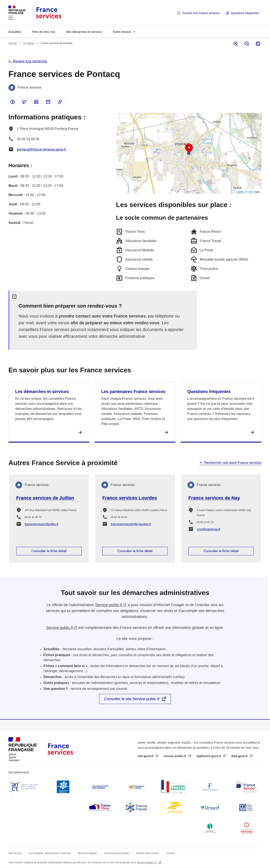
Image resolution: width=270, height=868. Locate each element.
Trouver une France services (201, 13)
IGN (251, 192)
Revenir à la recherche (30, 61)
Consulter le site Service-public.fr (132, 699)
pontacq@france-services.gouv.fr (42, 149)
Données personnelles (117, 853)
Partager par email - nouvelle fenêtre (48, 102)
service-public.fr (175, 756)
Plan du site (15, 853)
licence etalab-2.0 (147, 863)
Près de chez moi (44, 32)
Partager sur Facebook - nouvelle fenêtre (13, 102)
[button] (189, 148)
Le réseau (29, 43)
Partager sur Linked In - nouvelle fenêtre (36, 102)
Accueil (13, 43)
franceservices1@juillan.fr (42, 524)
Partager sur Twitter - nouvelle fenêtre (24, 102)
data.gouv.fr (240, 756)
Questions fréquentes (245, 13)
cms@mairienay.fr (209, 529)
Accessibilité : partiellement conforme (50, 853)
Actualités (15, 32)
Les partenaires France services (133, 392)
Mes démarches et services (84, 32)
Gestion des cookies (148, 853)
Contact (171, 853)
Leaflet (240, 192)
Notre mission (122, 32)
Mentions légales (87, 853)
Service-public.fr (109, 605)
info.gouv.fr (146, 756)
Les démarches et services (42, 392)
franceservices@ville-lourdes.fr (131, 524)
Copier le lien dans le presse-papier (60, 102)
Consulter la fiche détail (49, 551)
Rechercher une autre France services (233, 463)
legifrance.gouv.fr (209, 756)
